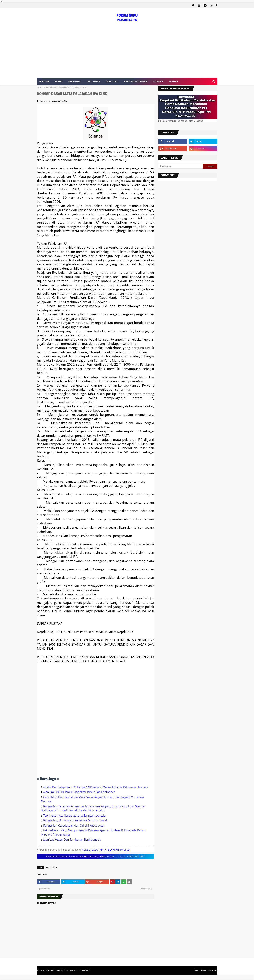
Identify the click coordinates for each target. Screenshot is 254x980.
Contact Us (213, 970)
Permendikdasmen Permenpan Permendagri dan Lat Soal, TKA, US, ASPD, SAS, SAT (95, 857)
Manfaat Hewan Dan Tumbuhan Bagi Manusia (72, 840)
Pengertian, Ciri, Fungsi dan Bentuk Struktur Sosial (75, 821)
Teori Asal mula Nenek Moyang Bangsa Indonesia (74, 816)
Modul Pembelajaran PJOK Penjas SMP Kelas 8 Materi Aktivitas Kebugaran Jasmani (96, 787)
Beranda (40, 87)
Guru (47, 87)
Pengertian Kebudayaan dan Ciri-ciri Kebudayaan (74, 826)
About (204, 970)
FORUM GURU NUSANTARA (127, 18)
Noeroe (43, 101)
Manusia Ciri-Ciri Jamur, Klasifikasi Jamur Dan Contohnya (79, 792)
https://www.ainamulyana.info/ (77, 970)
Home (196, 970)
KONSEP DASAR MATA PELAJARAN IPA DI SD (106, 850)
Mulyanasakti (50, 970)
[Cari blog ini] (180, 166)
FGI (48, 868)
